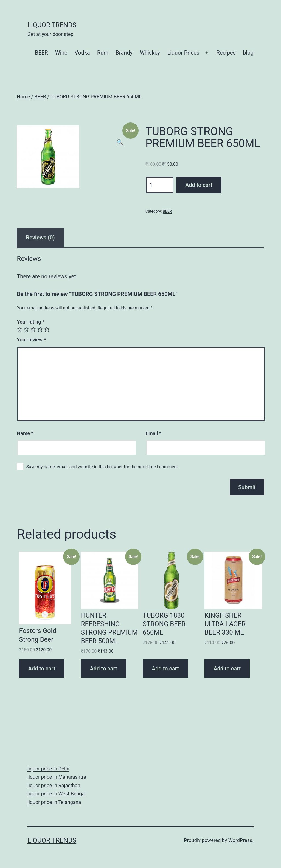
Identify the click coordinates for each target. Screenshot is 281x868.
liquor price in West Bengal (57, 794)
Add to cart (199, 185)
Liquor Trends (52, 25)
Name (25, 433)
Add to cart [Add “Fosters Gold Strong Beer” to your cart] (42, 669)
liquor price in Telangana (54, 802)
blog (248, 53)
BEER (41, 53)
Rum (103, 53)
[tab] (40, 238)
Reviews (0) (40, 238)
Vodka (82, 53)
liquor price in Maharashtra (57, 777)
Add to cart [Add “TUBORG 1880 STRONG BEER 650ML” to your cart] (165, 669)
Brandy (124, 53)
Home (23, 97)
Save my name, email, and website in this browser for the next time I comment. (103, 467)
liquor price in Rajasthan (54, 785)
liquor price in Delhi (48, 769)
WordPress (240, 840)
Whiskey (150, 53)
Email (154, 433)
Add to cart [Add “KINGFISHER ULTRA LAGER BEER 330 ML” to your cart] (227, 669)
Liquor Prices (183, 53)
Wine (61, 53)
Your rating (31, 322)
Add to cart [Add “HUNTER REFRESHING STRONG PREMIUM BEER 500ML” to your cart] (104, 669)
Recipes (226, 53)
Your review (31, 340)
